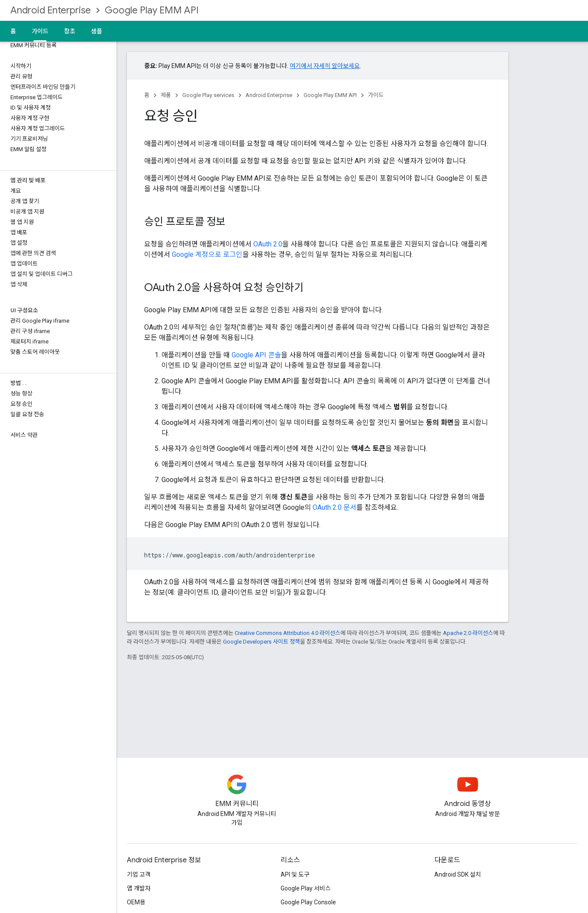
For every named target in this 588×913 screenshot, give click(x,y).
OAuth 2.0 (268, 244)
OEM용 (136, 902)
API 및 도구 (295, 874)
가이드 (376, 95)
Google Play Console (308, 902)
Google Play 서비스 (306, 888)
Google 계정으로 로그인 (207, 254)
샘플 (97, 31)
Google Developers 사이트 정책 (262, 642)
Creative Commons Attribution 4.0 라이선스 (288, 633)
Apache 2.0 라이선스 (468, 633)
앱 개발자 (139, 888)
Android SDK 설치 (458, 874)
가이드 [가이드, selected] (40, 31)
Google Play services (208, 95)
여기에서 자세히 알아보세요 (325, 66)
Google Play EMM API (152, 10)
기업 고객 (139, 874)
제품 (166, 95)
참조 (70, 31)
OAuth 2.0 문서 (334, 507)
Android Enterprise (51, 10)
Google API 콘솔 (256, 355)
